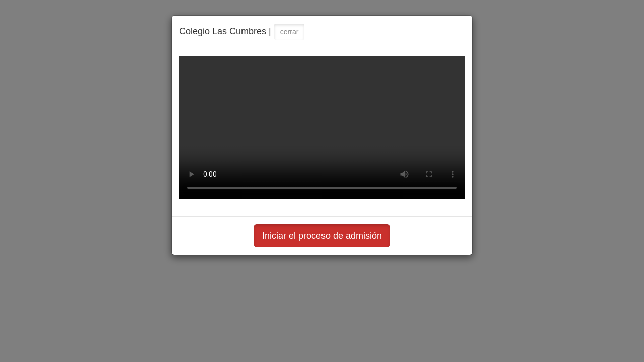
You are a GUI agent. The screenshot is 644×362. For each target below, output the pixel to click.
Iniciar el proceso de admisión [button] (322, 236)
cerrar (290, 32)
